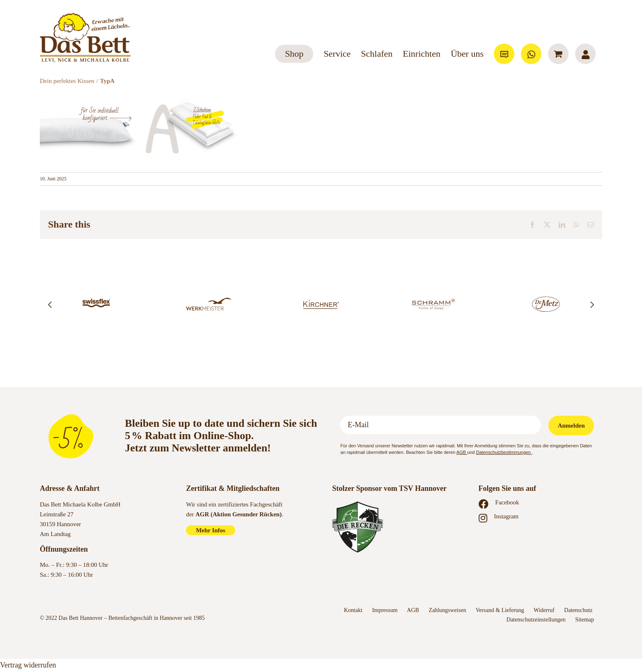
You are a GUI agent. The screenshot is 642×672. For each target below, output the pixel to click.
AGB (462, 452)
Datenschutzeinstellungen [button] (536, 620)
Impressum (385, 610)
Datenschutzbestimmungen (504, 452)
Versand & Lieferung (500, 610)
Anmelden (571, 426)
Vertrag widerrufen (28, 665)
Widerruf (544, 610)
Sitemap (585, 620)
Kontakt (353, 610)
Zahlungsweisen (447, 610)
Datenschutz (579, 610)
